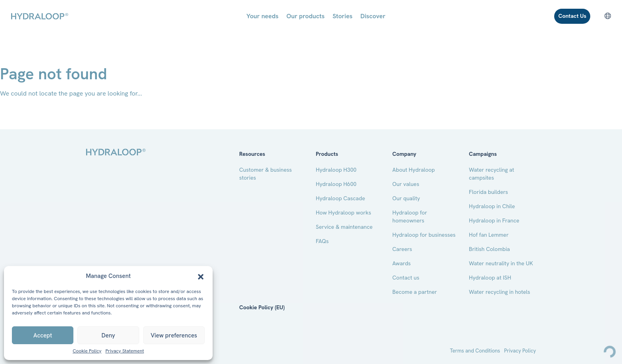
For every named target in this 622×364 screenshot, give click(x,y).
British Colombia (489, 249)
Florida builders (489, 192)
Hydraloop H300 (336, 170)
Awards (401, 263)
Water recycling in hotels (499, 292)
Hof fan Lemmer (489, 235)
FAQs (322, 241)
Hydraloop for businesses (424, 235)
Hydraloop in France (494, 220)
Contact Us (572, 16)
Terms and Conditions (475, 351)
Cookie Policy (87, 351)
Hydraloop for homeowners (410, 216)
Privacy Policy (520, 351)
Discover (373, 16)
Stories (342, 16)
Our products (305, 16)
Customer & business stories (266, 174)
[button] (201, 276)
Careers (402, 249)
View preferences (174, 335)
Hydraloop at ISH (490, 278)
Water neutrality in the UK (501, 263)
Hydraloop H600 (336, 184)
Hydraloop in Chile (492, 206)
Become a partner (415, 292)
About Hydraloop (414, 170)
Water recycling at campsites (491, 174)
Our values (406, 184)
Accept (43, 335)
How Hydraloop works (344, 213)
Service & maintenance (344, 227)
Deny (108, 335)
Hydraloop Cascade (340, 198)
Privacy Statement (125, 351)
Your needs (262, 16)
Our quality (406, 198)
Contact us (406, 278)
